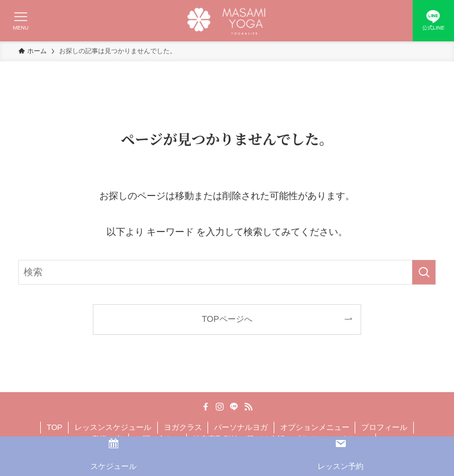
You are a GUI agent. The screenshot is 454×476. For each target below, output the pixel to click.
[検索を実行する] (424, 272)
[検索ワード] (227, 272)
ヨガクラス (183, 427)
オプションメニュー (315, 427)
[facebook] (206, 407)
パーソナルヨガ (241, 427)
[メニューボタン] (21, 21)
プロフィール (384, 427)
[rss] (248, 407)
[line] (234, 407)
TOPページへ (227, 319)
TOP (55, 427)
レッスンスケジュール (113, 427)
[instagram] (220, 407)
